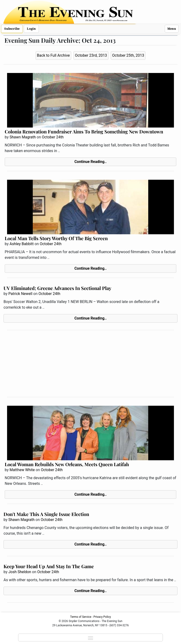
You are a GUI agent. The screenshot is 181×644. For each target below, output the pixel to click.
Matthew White (22, 470)
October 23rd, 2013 (91, 55)
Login (31, 29)
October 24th (53, 137)
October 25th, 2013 (128, 55)
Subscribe (12, 29)
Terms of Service (81, 617)
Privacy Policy (102, 617)
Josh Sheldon (20, 572)
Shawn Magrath (23, 137)
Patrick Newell (20, 294)
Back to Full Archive (53, 55)
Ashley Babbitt (21, 244)
